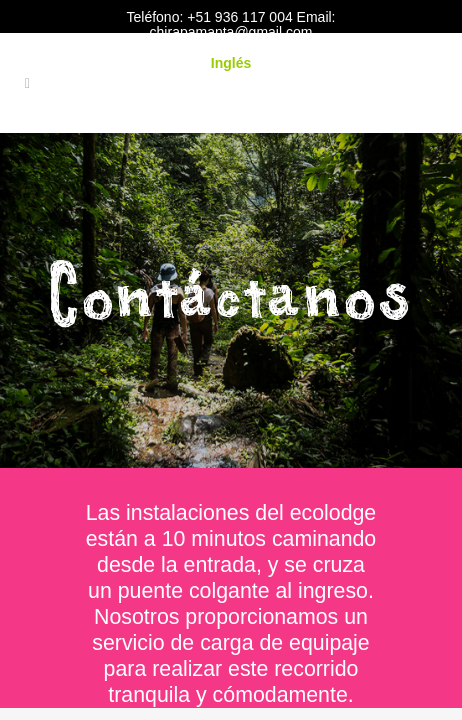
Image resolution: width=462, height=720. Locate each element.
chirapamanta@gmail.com (231, 32)
